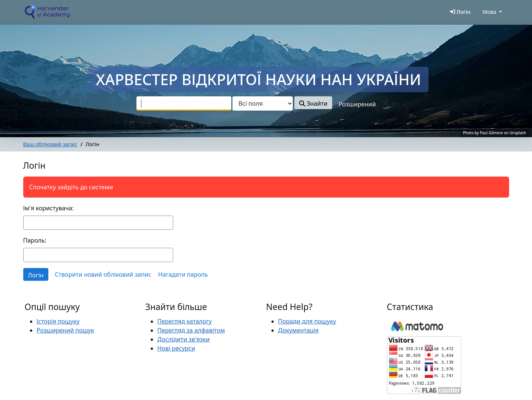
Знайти (313, 103)
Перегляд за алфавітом (191, 330)
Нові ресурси (176, 348)
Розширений (357, 104)
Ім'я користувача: (49, 208)
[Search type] (263, 103)
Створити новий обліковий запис (103, 274)
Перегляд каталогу (185, 321)
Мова (489, 12)
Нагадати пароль (183, 274)
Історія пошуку (58, 321)
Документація (298, 330)
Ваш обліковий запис (50, 144)
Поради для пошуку (307, 321)
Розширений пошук (66, 330)
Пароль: (35, 240)
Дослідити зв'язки (184, 339)
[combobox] (184, 103)
